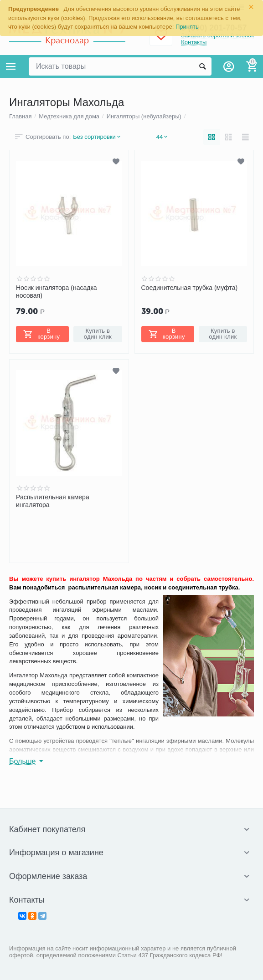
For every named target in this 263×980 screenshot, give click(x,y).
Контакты (194, 42)
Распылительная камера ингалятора (53, 501)
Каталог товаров (11, 66)
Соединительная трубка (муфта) (190, 288)
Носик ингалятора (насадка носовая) (57, 291)
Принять (187, 27)
